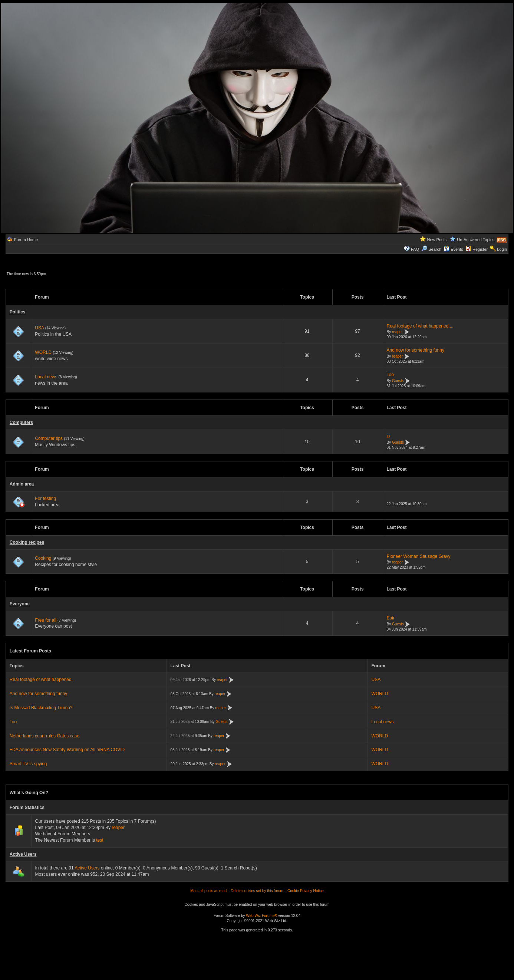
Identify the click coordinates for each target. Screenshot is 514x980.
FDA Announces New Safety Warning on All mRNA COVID (67, 750)
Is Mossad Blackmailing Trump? (41, 708)
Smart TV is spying (28, 764)
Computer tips (49, 438)
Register (480, 249)
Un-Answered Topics (476, 240)
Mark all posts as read (208, 891)
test (100, 840)
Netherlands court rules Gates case (45, 736)
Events (453, 249)
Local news (46, 377)
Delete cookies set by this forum (257, 891)
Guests (398, 381)
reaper (397, 332)
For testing (45, 499)
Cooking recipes (27, 542)
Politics (18, 312)
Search (431, 249)
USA (39, 328)
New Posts (437, 240)
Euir (391, 618)
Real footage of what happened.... (420, 326)
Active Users (23, 854)
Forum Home (26, 240)
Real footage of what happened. (41, 680)
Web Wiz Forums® (261, 916)
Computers (21, 422)
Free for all (45, 620)
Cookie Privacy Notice (306, 891)
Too (390, 375)
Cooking (43, 558)
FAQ (415, 249)
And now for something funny (416, 350)
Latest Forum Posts (30, 651)
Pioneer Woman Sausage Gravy (419, 556)
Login (502, 249)
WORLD (43, 352)
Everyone (20, 604)
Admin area (22, 484)
